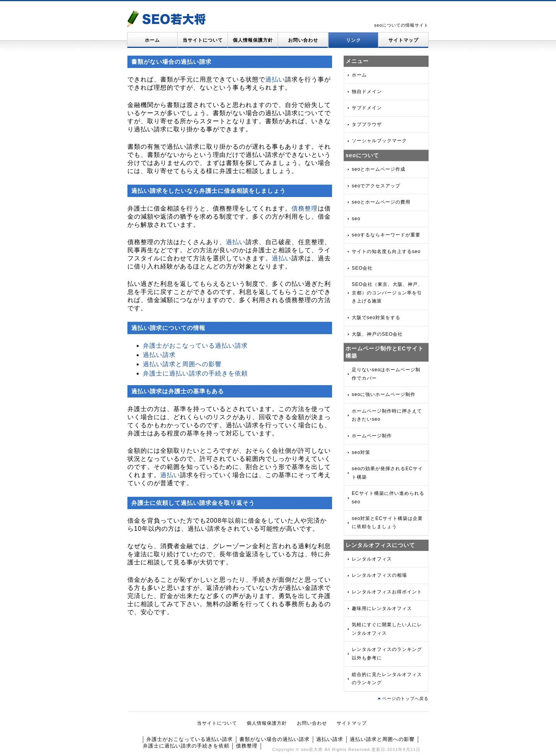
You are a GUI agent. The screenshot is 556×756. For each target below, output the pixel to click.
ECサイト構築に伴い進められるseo (388, 498)
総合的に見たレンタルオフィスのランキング (387, 679)
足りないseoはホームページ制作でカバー (386, 374)
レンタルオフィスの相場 (379, 575)
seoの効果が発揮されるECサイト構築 (387, 473)
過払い (275, 79)
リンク (353, 40)
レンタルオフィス (372, 559)
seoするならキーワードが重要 (386, 235)
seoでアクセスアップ (376, 186)
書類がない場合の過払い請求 (275, 739)
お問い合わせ (303, 40)
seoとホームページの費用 (381, 202)
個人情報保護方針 (253, 40)
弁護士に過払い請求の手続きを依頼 (195, 373)
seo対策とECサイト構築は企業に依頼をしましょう (387, 523)
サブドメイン (367, 108)
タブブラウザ (367, 124)
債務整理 (305, 208)
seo (356, 219)
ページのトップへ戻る (405, 698)
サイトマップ (403, 40)
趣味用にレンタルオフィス (382, 608)
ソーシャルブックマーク (379, 141)
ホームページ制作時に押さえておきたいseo (387, 415)
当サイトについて (203, 40)
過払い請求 (159, 355)
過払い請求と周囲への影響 (182, 364)
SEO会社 (362, 268)
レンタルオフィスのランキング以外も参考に (387, 654)
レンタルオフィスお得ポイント (387, 592)
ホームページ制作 (372, 436)
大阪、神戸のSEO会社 (377, 334)
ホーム (152, 40)
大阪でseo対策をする (376, 318)
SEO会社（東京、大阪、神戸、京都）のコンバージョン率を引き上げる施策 (387, 293)
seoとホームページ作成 (379, 169)
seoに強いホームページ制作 (384, 394)
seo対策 (361, 452)
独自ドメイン (367, 92)
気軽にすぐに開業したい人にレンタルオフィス (387, 629)
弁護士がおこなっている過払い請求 (195, 346)
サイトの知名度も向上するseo (386, 251)
